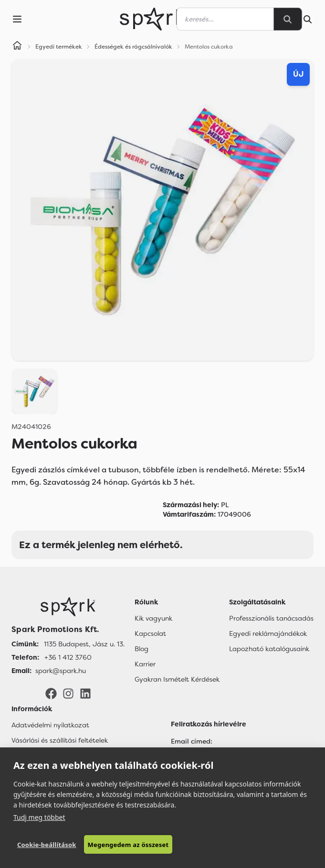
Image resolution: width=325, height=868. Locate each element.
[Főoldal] (68, 607)
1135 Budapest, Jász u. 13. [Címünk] (84, 644)
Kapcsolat (150, 633)
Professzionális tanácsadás (271, 618)
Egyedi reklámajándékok (268, 633)
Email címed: (192, 741)
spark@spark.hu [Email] (61, 671)
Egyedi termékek (59, 47)
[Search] (288, 19)
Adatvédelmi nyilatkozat (50, 725)
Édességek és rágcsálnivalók (133, 47)
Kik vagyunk (153, 618)
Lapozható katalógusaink (269, 649)
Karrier (145, 664)
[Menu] (17, 19)
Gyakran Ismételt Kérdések (177, 679)
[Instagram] (68, 693)
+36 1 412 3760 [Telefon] (68, 657)
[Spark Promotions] (153, 19)
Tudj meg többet (39, 817)
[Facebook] (51, 693)
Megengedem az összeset (128, 845)
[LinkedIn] (85, 693)
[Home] (17, 47)
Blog (142, 649)
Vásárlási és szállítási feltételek (60, 740)
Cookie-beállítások (47, 845)
